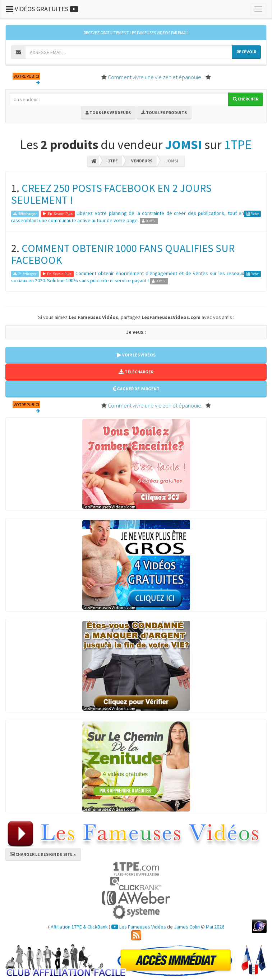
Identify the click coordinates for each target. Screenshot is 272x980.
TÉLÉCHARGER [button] (136, 372)
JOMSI (184, 145)
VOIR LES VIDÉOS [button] (136, 355)
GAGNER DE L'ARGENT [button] (136, 389)
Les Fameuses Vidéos (139, 927)
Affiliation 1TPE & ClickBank (79, 927)
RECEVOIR (246, 52)
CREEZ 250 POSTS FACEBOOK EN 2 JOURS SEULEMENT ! (111, 194)
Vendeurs (142, 161)
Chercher (246, 99)
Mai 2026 (215, 927)
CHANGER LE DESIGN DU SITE (43, 854)
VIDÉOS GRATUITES (42, 9)
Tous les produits (164, 113)
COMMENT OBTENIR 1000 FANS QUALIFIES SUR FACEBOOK (123, 254)
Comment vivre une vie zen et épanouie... (156, 77)
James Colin (187, 927)
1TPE (238, 145)
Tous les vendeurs (108, 113)
